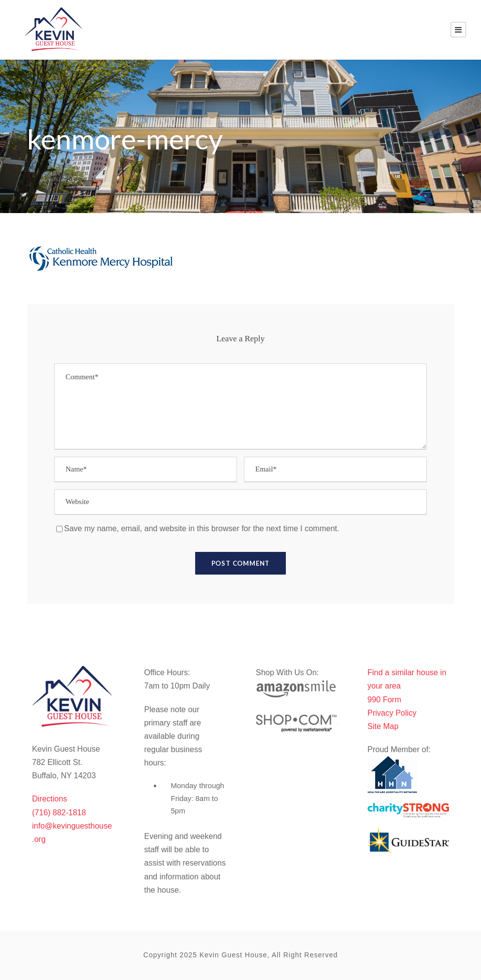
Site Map (383, 726)
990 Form (384, 700)
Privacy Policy (392, 713)
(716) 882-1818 (59, 813)
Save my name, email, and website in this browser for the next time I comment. (202, 528)
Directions (50, 799)
